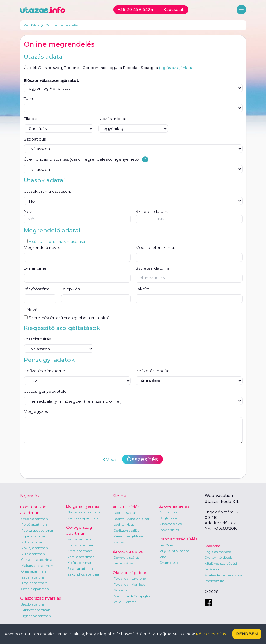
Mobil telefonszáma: (155, 247)
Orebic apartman (35, 519)
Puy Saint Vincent (174, 551)
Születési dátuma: (153, 268)
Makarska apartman (37, 566)
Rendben (247, 634)
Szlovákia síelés (128, 551)
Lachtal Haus (124, 525)
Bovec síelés (169, 530)
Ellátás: (30, 119)
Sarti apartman (79, 539)
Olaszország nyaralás (40, 598)
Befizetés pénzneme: (45, 371)
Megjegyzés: (36, 411)
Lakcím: (143, 289)
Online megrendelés (62, 25)
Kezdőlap (31, 25)
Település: (71, 289)
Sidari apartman (80, 569)
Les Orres (167, 545)
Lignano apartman (36, 616)
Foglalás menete (218, 552)
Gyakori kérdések (218, 558)
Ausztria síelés (126, 507)
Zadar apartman (34, 577)
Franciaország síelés (178, 539)
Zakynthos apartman (84, 574)
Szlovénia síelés (174, 506)
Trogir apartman (34, 583)
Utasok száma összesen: (47, 191)
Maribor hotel (170, 512)
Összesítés (142, 459)
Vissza (110, 460)
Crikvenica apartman (38, 560)
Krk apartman (32, 542)
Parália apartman (81, 557)
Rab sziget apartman (38, 531)
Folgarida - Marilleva (130, 585)
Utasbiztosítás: (38, 339)
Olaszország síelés (130, 573)
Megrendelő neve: (42, 247)
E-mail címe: (36, 268)
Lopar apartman (34, 536)
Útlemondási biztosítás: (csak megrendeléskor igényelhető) (82, 159)
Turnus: (31, 98)
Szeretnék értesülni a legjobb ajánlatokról (67, 318)
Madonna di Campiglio (132, 596)
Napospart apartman (84, 512)
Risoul (164, 557)
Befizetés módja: (152, 371)
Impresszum (214, 581)
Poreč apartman (34, 525)
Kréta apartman (80, 551)
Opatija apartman (35, 589)
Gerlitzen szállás (126, 531)
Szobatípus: (35, 139)
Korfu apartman (80, 563)
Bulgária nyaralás (83, 506)
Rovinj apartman (35, 548)
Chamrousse (169, 563)
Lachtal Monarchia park (133, 519)
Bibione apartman (36, 610)
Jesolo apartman (34, 604)
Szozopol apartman (83, 518)
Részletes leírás (211, 634)
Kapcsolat (212, 546)
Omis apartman (34, 571)
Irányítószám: (36, 289)
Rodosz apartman (81, 545)
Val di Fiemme (125, 602)
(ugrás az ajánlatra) (177, 68)
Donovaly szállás (127, 558)
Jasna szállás (124, 563)
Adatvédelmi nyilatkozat (224, 575)
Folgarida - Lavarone (130, 579)
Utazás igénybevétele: (46, 391)
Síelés (119, 496)
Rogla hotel (169, 518)
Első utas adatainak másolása (54, 241)
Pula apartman (33, 554)
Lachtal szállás (125, 513)
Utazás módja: (112, 119)
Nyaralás (30, 496)
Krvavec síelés (171, 524)
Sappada (121, 590)
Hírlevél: (32, 310)
